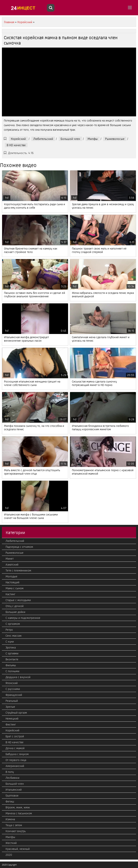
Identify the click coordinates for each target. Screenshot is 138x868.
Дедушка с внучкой (18, 677)
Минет (10, 559)
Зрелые (10, 707)
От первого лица (16, 760)
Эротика (11, 648)
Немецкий (12, 719)
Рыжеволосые (115, 139)
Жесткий (11, 843)
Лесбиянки (12, 778)
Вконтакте (12, 659)
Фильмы (11, 665)
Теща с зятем (14, 825)
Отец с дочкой (15, 606)
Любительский (43, 139)
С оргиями (12, 653)
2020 (9, 855)
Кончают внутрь (16, 831)
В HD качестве (16, 145)
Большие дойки (15, 612)
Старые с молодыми (18, 600)
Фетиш (10, 802)
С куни (10, 642)
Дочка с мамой (15, 748)
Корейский (18, 139)
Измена (10, 819)
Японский (12, 683)
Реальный (12, 701)
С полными (12, 671)
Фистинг (11, 725)
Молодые (11, 576)
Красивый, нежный (18, 849)
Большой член (70, 139)
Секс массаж (14, 636)
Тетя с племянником (18, 571)
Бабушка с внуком (17, 754)
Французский (14, 695)
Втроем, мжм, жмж (18, 807)
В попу (10, 772)
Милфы (93, 139)
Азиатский (12, 565)
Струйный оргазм (16, 713)
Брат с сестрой (15, 736)
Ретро (9, 630)
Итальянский (14, 790)
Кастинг (10, 594)
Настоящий (12, 582)
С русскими (13, 689)
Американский (15, 766)
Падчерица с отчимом (19, 547)
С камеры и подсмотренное (23, 618)
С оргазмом (13, 624)
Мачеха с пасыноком (19, 813)
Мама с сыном (15, 588)
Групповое (12, 796)
